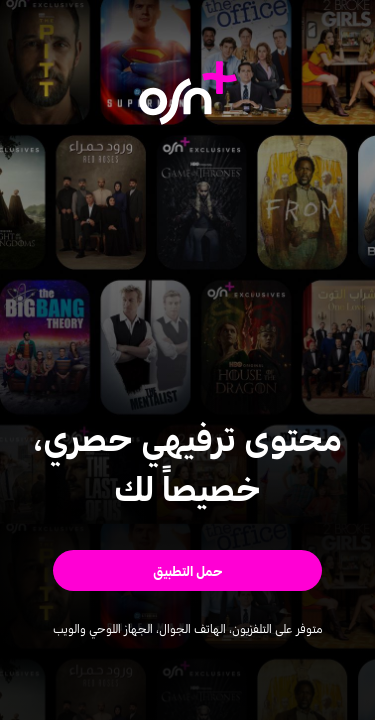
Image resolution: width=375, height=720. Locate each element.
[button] (187, 570)
